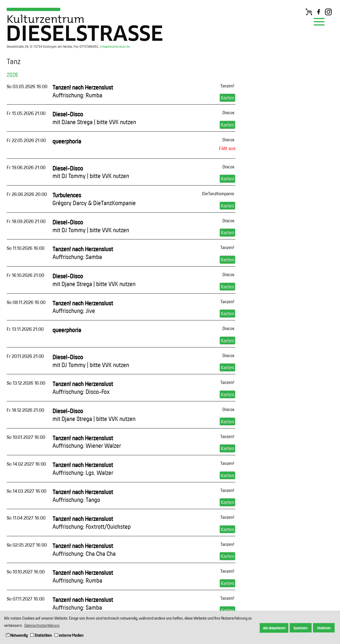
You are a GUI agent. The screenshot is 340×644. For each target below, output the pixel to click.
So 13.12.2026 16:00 (26, 383)
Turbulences (94, 199)
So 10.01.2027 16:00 (26, 437)
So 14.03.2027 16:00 (27, 491)
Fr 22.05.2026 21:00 (26, 140)
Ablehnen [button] (324, 628)
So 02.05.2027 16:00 (27, 545)
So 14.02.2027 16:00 (26, 464)
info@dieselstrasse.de (115, 46)
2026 (12, 75)
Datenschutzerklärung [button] (42, 625)
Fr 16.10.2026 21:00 (25, 275)
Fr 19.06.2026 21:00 (26, 167)
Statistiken (41, 635)
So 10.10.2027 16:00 (26, 572)
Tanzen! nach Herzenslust (83, 91)
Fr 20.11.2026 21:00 (25, 356)
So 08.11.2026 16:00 (26, 302)
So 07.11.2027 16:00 (26, 599)
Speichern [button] (301, 628)
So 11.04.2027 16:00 (26, 518)
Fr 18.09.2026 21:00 (26, 221)
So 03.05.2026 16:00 (27, 86)
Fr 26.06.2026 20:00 (27, 194)
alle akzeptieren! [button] (274, 628)
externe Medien (69, 635)
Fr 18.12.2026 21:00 (25, 410)
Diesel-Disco (94, 118)
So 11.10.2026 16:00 (26, 248)
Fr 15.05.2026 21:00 (26, 113)
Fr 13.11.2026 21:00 (25, 329)
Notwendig (17, 635)
